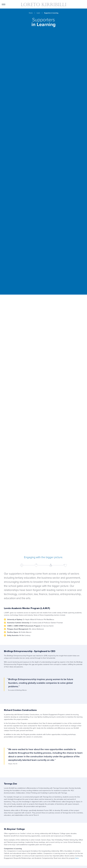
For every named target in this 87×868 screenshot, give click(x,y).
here (77, 858)
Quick (84, 6)
